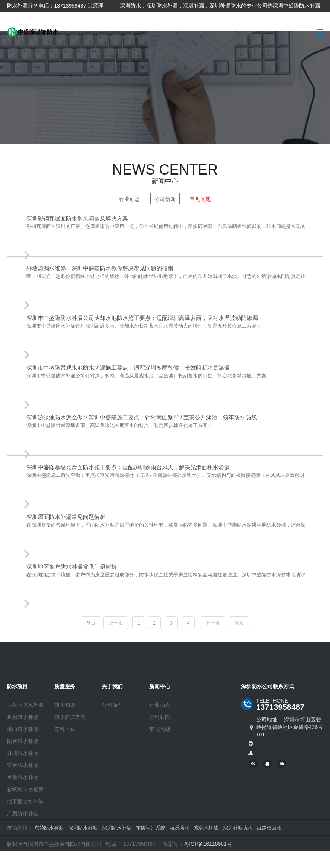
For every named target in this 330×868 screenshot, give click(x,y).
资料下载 (65, 729)
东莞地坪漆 (206, 828)
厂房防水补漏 (23, 813)
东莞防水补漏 (49, 828)
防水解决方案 (70, 717)
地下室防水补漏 (25, 801)
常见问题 (200, 199)
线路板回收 (269, 828)
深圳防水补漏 (83, 828)
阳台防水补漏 (23, 741)
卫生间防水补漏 (25, 705)
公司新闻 (165, 199)
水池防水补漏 (23, 777)
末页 (239, 623)
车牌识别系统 (151, 828)
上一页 (116, 623)
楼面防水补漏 (23, 729)
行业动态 (130, 199)
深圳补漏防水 (238, 828)
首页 (91, 623)
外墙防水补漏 (23, 753)
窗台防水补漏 (23, 765)
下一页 (213, 623)
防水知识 (65, 705)
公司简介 (112, 705)
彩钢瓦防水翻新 (25, 789)
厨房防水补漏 (23, 717)
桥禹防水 (180, 828)
